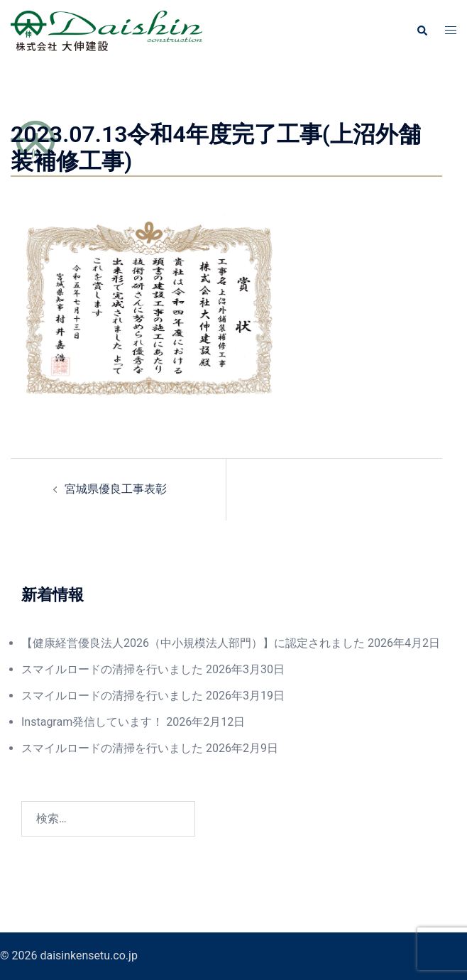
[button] (422, 31)
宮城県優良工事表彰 (116, 489)
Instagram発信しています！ (92, 722)
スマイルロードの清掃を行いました (112, 669)
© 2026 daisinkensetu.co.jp (69, 956)
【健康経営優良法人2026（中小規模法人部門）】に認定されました (193, 643)
